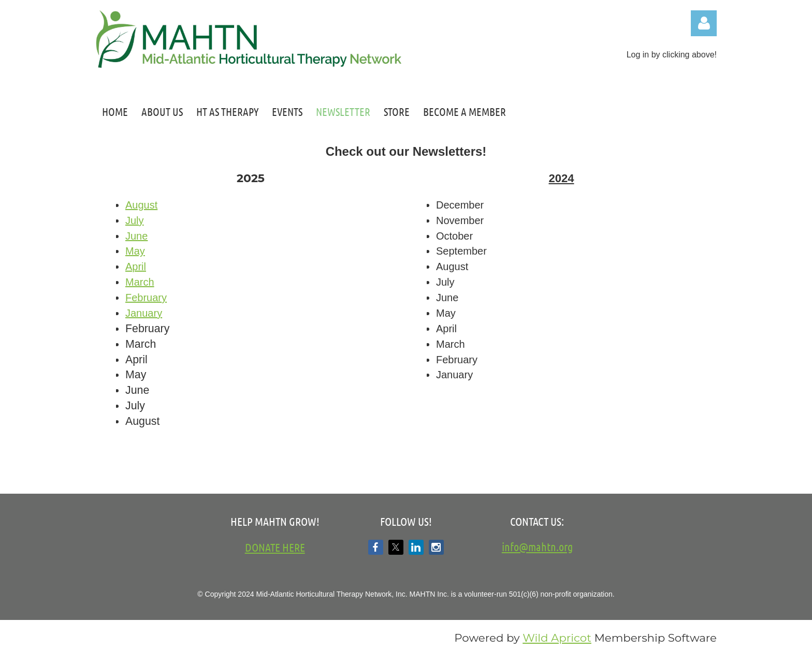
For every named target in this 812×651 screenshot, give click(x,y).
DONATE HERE (275, 547)
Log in (704, 23)
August (141, 205)
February (146, 298)
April (136, 267)
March (140, 282)
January (144, 313)
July (135, 220)
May (135, 251)
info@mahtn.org (537, 546)
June (136, 236)
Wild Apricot (557, 638)
